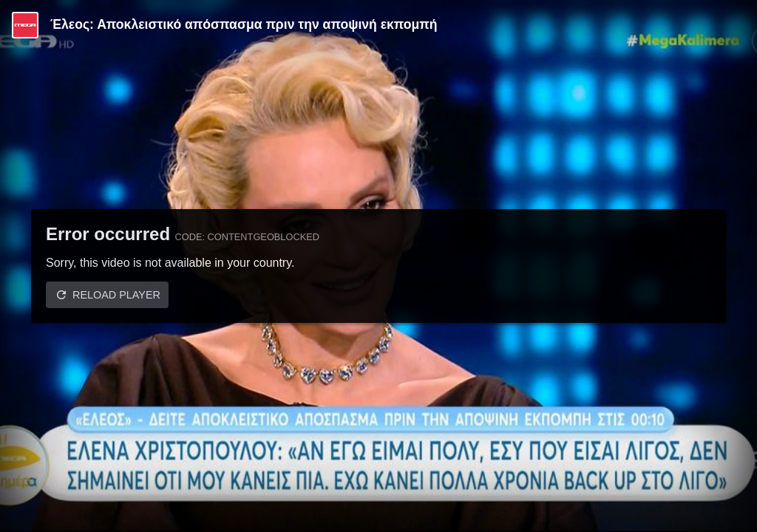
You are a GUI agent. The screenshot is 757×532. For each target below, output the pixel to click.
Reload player (116, 295)
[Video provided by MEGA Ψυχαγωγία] (25, 25)
